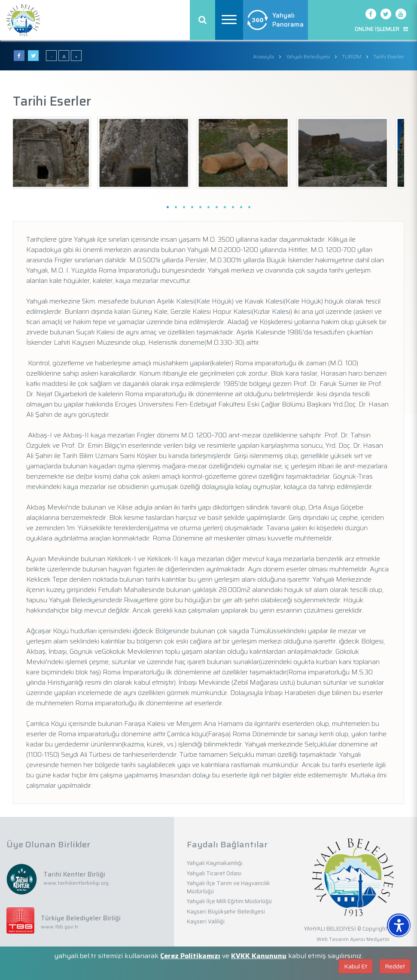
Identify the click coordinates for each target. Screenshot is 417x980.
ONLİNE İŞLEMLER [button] (381, 29)
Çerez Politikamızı (190, 956)
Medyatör (378, 939)
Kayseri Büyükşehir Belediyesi (226, 912)
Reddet (395, 966)
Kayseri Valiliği (206, 921)
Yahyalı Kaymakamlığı (215, 863)
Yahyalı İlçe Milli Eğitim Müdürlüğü (229, 901)
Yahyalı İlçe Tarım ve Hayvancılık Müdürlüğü (228, 887)
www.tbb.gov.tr (59, 927)
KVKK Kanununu (259, 956)
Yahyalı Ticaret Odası (214, 873)
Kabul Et (356, 966)
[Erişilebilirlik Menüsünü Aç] (399, 925)
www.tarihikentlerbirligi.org (76, 883)
